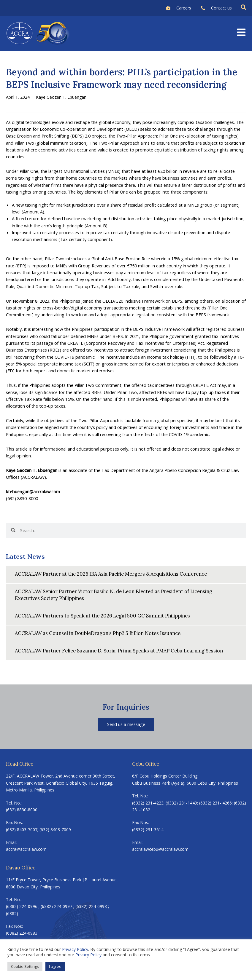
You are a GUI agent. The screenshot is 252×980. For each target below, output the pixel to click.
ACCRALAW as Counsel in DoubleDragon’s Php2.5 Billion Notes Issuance (98, 633)
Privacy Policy (75, 949)
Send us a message (126, 724)
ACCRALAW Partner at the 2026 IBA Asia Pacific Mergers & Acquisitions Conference (111, 574)
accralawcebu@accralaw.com (160, 849)
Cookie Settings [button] (25, 966)
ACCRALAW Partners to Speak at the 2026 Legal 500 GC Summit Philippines (102, 616)
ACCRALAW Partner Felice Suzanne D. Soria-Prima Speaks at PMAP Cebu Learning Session (119, 651)
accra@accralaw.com (26, 849)
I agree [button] (55, 966)
